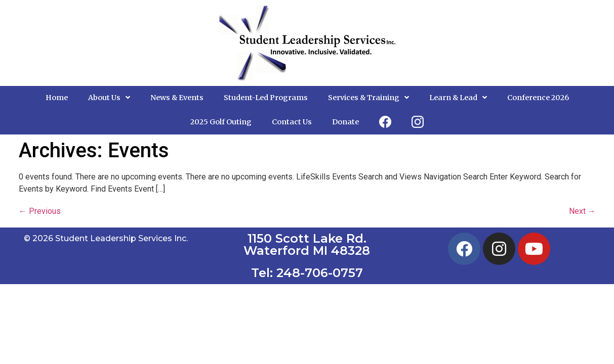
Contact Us (292, 122)
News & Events (177, 98)
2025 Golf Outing (221, 122)
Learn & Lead (458, 98)
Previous (40, 211)
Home (57, 98)
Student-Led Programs (266, 98)
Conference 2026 (538, 98)
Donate (345, 122)
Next (582, 211)
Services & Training (369, 98)
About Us (109, 98)
